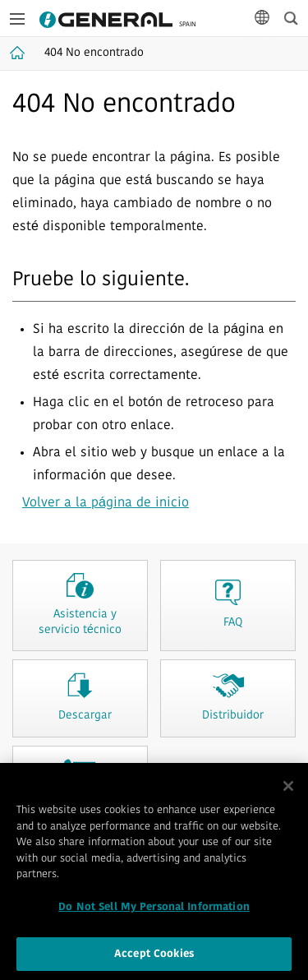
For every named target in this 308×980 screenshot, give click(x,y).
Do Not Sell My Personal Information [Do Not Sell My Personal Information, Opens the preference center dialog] (154, 911)
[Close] (288, 791)
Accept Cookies (154, 958)
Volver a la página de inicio (106, 503)
